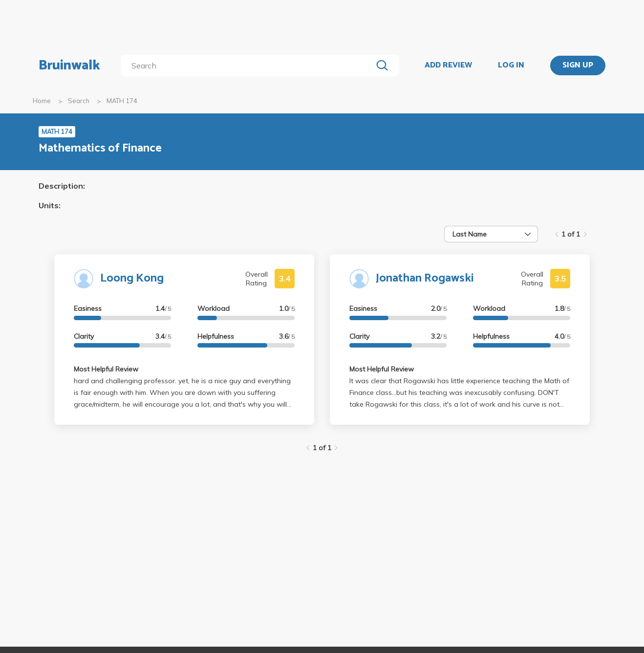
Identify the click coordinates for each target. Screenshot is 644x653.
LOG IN (511, 65)
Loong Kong (132, 278)
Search (79, 101)
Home (42, 101)
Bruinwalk (69, 65)
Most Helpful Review (106, 369)
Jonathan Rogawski (425, 278)
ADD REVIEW (448, 65)
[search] (248, 65)
